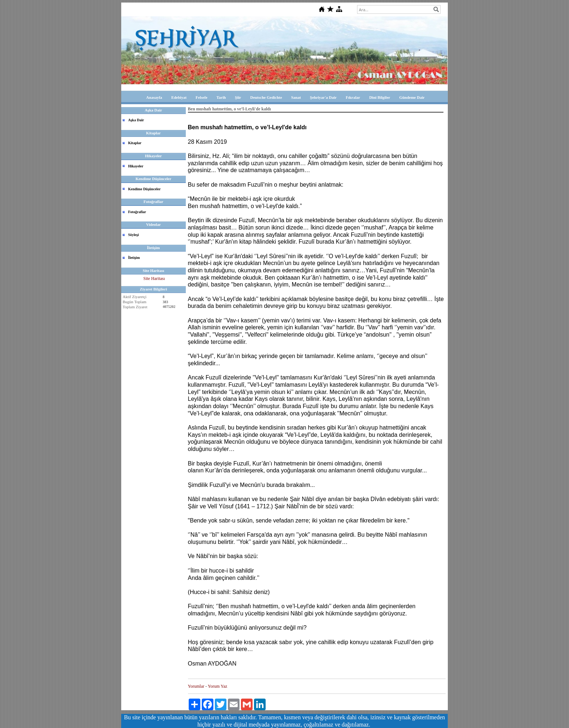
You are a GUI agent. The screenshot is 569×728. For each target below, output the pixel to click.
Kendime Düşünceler (144, 189)
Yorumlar (196, 686)
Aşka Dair (136, 120)
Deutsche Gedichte (266, 97)
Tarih (221, 97)
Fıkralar (353, 97)
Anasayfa (154, 97)
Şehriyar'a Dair (323, 97)
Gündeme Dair (412, 97)
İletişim (134, 258)
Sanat (296, 97)
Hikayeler (136, 166)
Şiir (238, 97)
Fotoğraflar (137, 212)
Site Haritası (154, 278)
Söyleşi (133, 235)
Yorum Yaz (218, 686)
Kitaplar (135, 143)
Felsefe (201, 97)
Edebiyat (179, 97)
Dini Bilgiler (380, 97)
